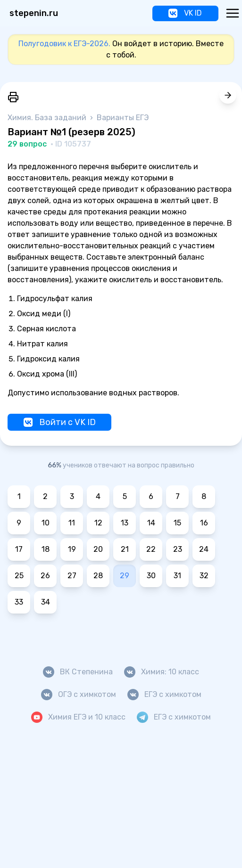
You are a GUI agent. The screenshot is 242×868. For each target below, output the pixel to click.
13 (125, 523)
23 (178, 549)
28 (98, 576)
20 (98, 549)
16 (204, 523)
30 (151, 576)
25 (19, 576)
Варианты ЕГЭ (123, 118)
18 (46, 549)
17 (19, 549)
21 (125, 549)
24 (204, 549)
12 (98, 523)
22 (151, 549)
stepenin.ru (34, 13)
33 (19, 602)
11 (72, 523)
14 (151, 523)
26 (45, 576)
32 (204, 576)
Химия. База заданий (48, 118)
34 (46, 602)
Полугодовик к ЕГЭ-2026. (64, 44)
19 (72, 549)
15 (177, 523)
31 (177, 576)
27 (72, 576)
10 (46, 523)
